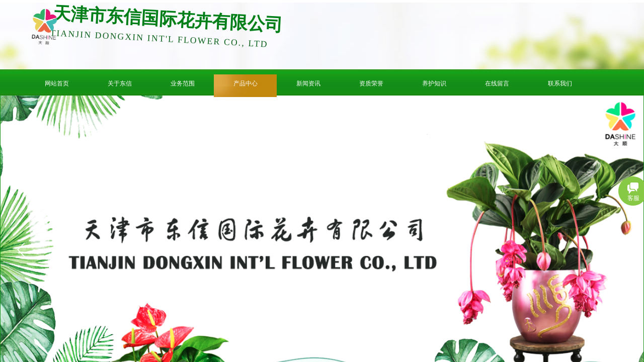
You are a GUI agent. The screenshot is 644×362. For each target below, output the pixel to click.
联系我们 (560, 83)
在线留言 (497, 83)
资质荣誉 (371, 83)
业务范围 (183, 83)
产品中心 (246, 83)
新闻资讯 (308, 83)
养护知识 (434, 83)
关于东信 (120, 83)
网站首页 (57, 83)
